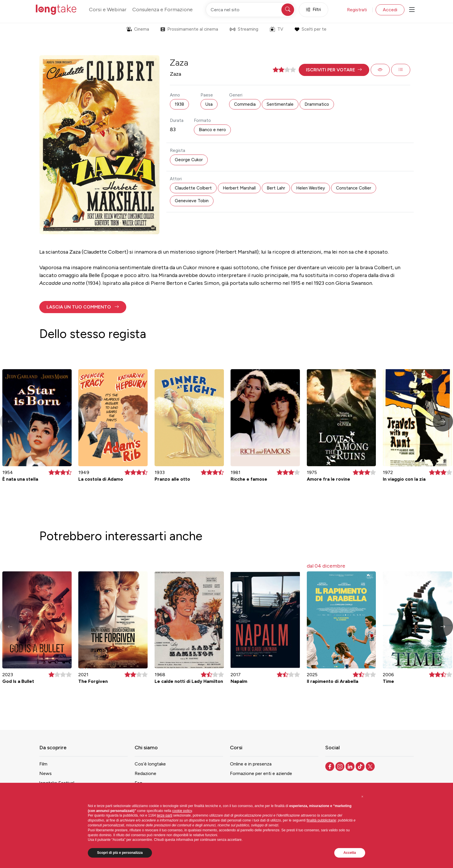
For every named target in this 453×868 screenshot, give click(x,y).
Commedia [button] (245, 104)
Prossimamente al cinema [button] (189, 29)
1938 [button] (179, 104)
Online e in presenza (251, 764)
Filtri (313, 10)
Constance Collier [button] (354, 188)
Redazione (145, 773)
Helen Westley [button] (311, 188)
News (46, 773)
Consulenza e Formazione (163, 10)
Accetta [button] (350, 853)
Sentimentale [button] (280, 104)
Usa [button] (209, 104)
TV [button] (276, 29)
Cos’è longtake (150, 764)
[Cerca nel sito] (250, 10)
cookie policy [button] (182, 811)
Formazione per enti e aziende (261, 773)
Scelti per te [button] (310, 29)
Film (43, 764)
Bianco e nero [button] (212, 130)
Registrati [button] (357, 10)
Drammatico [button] (317, 104)
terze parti (165, 815)
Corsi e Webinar (108, 10)
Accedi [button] (390, 10)
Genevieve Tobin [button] (192, 201)
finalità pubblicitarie (321, 820)
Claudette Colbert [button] (193, 188)
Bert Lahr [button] (276, 188)
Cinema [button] (138, 29)
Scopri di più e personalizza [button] (120, 853)
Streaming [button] (244, 29)
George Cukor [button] (189, 160)
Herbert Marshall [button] (239, 188)
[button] (334, 70)
